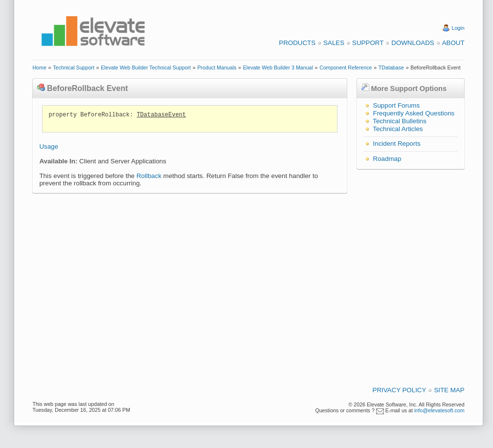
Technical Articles (398, 129)
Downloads (413, 43)
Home (39, 67)
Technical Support (74, 67)
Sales (334, 43)
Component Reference (346, 67)
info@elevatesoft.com (439, 410)
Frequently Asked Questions (414, 113)
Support (368, 43)
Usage (49, 146)
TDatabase (391, 67)
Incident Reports (397, 144)
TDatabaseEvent (161, 115)
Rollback (149, 176)
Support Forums (397, 105)
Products (297, 43)
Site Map (449, 390)
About (453, 43)
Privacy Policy (400, 390)
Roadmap (387, 159)
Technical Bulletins (400, 121)
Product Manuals (217, 67)
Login (458, 28)
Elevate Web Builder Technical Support (146, 67)
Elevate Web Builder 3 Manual (278, 67)
